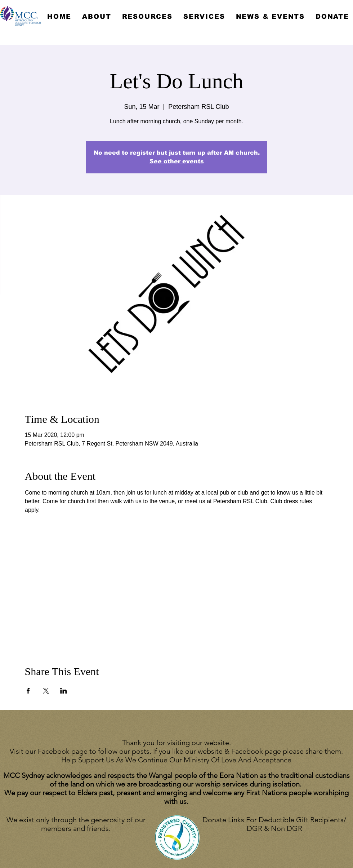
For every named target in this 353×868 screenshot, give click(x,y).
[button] (97, 17)
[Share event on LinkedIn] (64, 691)
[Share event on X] (46, 691)
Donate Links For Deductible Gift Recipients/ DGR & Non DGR (274, 824)
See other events (177, 161)
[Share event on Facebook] (28, 691)
